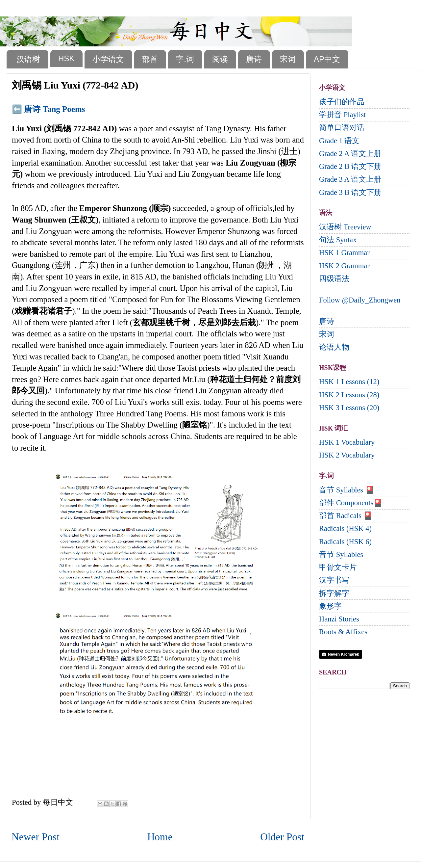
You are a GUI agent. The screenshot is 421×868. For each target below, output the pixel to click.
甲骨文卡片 (338, 567)
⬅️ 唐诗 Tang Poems (48, 109)
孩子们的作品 (342, 102)
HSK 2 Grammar (344, 266)
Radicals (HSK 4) (345, 528)
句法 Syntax (338, 240)
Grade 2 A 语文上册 (350, 154)
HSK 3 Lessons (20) (349, 408)
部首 (150, 59)
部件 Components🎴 (351, 503)
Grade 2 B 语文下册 (350, 166)
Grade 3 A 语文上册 (350, 179)
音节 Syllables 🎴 (347, 490)
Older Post (282, 837)
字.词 (185, 59)
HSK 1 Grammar (344, 253)
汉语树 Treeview (345, 227)
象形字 (330, 606)
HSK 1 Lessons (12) (349, 382)
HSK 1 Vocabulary (347, 442)
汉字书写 (334, 580)
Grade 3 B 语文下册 (350, 192)
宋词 (288, 59)
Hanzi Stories (339, 619)
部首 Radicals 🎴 (346, 516)
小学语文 (108, 59)
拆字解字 (334, 593)
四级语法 (334, 279)
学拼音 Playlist (342, 115)
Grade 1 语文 (339, 141)
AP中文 (327, 59)
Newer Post (36, 837)
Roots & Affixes (343, 632)
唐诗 (254, 59)
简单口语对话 (342, 128)
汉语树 (28, 59)
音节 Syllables (341, 554)
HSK (66, 58)
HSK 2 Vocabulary (347, 455)
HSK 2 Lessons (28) (349, 395)
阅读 (220, 59)
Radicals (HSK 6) (345, 542)
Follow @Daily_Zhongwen (360, 300)
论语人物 (334, 347)
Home (160, 837)
